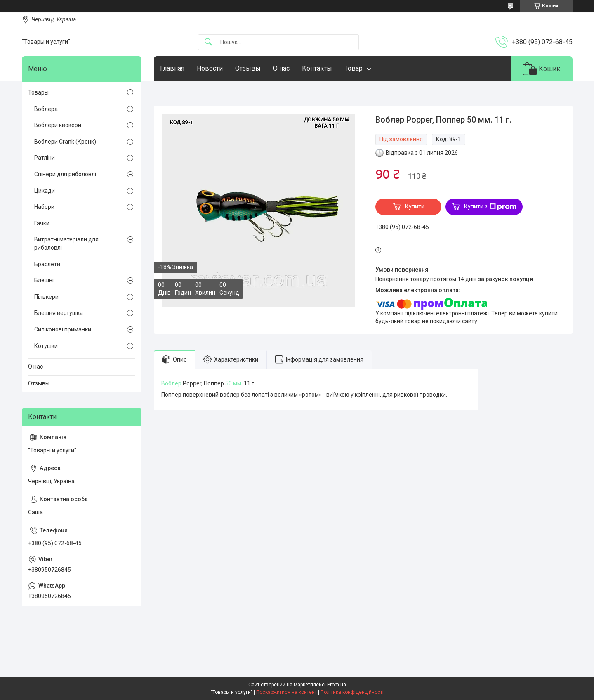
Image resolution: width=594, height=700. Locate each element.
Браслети (47, 264)
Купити (415, 206)
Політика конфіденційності (352, 692)
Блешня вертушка (59, 313)
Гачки (42, 223)
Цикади (45, 191)
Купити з (490, 207)
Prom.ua (337, 685)
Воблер (171, 383)
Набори (44, 207)
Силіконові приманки (63, 329)
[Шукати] (208, 42)
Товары (38, 92)
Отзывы (248, 68)
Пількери (46, 297)
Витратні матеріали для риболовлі (66, 244)
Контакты (317, 68)
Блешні (44, 280)
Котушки (46, 346)
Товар (354, 68)
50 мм (233, 383)
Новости (210, 68)
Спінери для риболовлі (65, 174)
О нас (281, 68)
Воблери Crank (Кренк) (65, 142)
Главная (172, 68)
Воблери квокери (58, 125)
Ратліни (45, 158)
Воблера (46, 109)
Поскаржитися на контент (286, 692)
